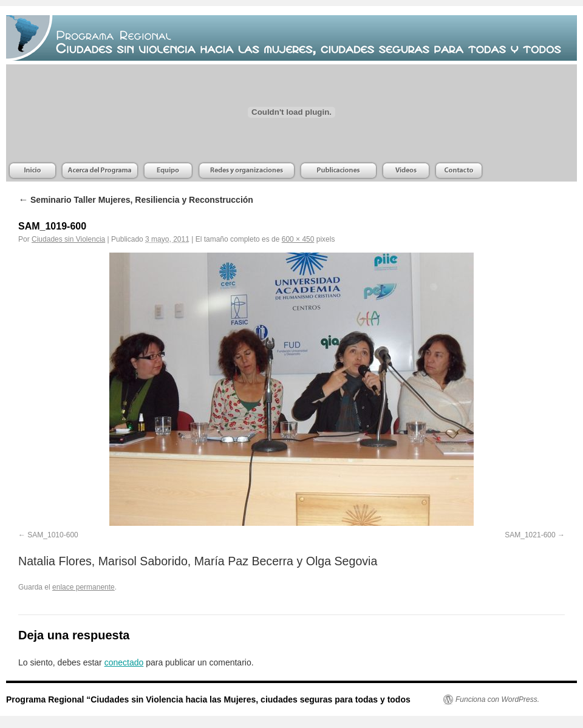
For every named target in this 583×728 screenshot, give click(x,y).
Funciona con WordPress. (497, 699)
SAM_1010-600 (53, 535)
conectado (124, 662)
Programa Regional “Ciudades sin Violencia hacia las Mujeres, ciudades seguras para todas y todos (208, 699)
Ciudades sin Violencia (68, 239)
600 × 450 (298, 239)
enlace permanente (84, 587)
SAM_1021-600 (530, 535)
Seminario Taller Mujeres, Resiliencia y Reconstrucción (136, 200)
